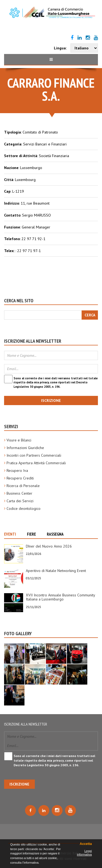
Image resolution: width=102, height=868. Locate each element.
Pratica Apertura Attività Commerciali (36, 463)
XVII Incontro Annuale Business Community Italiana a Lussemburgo (60, 597)
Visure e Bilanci (19, 440)
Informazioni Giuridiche (25, 448)
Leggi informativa (84, 853)
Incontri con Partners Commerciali (34, 455)
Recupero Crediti (20, 478)
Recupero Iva (17, 470)
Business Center (19, 493)
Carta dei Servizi (20, 501)
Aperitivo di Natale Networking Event (56, 571)
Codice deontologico (24, 508)
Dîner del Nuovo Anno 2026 (49, 546)
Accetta (86, 844)
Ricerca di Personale (23, 486)
